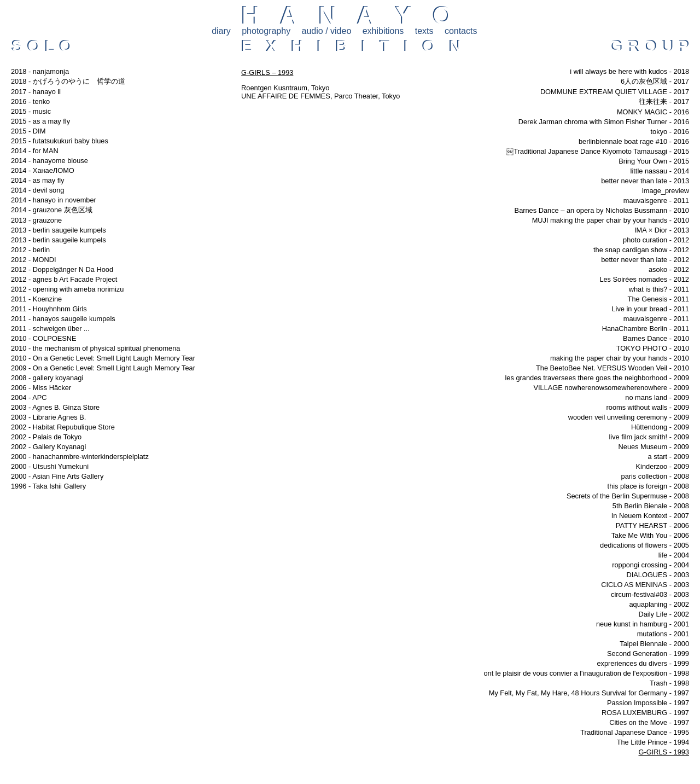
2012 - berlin (30, 250)
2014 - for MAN (35, 151)
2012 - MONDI (34, 260)
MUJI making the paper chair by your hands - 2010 (611, 220)
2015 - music (31, 111)
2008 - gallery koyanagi (47, 378)
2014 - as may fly (37, 180)
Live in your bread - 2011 (650, 309)
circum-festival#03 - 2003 (650, 594)
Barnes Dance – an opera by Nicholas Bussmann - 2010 (602, 210)
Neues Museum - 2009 (654, 447)
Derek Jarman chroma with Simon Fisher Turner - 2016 (604, 122)
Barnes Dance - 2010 (656, 338)
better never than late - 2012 (645, 260)
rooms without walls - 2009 (648, 407)
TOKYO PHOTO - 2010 (653, 348)
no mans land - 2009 (657, 397)
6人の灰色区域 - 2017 (655, 81)
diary (221, 31)
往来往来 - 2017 (664, 101)
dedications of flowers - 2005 (644, 545)
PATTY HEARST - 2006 (652, 525)
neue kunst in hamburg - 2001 (643, 624)
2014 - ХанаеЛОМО (43, 170)
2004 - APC (29, 397)
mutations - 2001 (663, 634)
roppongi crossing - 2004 (651, 565)
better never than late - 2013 (645, 181)
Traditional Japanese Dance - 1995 (635, 732)
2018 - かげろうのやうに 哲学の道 (68, 81)
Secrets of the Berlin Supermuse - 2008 (628, 496)
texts (424, 31)
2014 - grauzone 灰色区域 (52, 210)
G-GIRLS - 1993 (664, 752)
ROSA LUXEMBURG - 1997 (645, 713)
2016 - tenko (30, 101)
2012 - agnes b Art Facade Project (64, 279)
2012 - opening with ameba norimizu (67, 289)
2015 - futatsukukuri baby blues (60, 141)
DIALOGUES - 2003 (658, 575)
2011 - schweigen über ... (50, 329)
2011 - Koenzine (36, 299)
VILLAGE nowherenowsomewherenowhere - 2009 (611, 388)
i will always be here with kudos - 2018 (629, 71)
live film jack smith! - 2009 (649, 437)
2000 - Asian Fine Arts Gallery (57, 476)
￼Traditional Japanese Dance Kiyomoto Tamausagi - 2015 (598, 151)
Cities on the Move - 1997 (649, 722)
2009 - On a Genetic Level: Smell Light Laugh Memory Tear (103, 368)
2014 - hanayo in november (54, 200)
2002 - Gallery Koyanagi (48, 447)
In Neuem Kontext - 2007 (650, 516)
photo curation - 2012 (656, 240)
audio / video (327, 31)
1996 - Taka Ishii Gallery (48, 486)
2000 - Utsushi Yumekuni (50, 466)
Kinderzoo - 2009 (663, 466)
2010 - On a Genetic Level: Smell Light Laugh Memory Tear (103, 358)
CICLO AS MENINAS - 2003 (645, 585)
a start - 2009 (669, 457)
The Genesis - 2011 (658, 299)
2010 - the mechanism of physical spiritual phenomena (95, 348)
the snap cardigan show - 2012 (641, 250)
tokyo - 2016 (670, 132)
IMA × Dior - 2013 (662, 230)
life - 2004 (674, 555)
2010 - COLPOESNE (44, 338)
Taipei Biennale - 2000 (654, 644)
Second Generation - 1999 (648, 654)
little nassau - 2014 (660, 171)
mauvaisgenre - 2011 (656, 201)
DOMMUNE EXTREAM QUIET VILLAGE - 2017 (615, 92)
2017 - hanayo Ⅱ (36, 92)
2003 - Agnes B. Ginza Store (55, 407)
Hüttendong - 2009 (660, 427)
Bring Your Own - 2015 (654, 161)
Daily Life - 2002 (664, 614)
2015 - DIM (28, 131)
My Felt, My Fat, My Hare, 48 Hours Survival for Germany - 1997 (589, 693)
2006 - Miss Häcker (41, 388)
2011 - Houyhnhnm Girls (49, 309)
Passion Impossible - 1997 (648, 703)
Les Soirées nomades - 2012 (644, 279)
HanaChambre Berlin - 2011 (646, 329)
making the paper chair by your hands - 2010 (620, 358)
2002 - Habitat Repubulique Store (63, 427)
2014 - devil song (37, 190)
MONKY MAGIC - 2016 (653, 112)
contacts (461, 31)
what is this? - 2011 (659, 289)
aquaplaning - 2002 (659, 604)
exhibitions (383, 31)
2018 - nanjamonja (40, 71)
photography (266, 31)
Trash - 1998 (669, 683)
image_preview (666, 191)
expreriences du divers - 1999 (643, 663)
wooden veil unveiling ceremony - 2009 (629, 417)
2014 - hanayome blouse (49, 161)
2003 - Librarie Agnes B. (48, 417)
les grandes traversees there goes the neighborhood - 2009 (597, 378)
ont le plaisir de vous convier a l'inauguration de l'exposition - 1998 (586, 673)
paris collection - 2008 (655, 476)
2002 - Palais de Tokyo (46, 437)
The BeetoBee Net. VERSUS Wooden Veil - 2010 (612, 368)
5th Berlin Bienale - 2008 (651, 506)
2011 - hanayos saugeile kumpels (63, 319)
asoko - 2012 (669, 269)
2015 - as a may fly (40, 121)
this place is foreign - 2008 (648, 486)
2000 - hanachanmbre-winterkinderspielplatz (80, 457)
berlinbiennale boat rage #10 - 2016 (634, 141)
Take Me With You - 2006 (650, 535)
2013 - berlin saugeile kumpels (59, 230)
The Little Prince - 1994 (653, 742)
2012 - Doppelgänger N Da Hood (62, 269)
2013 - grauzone (36, 220)
